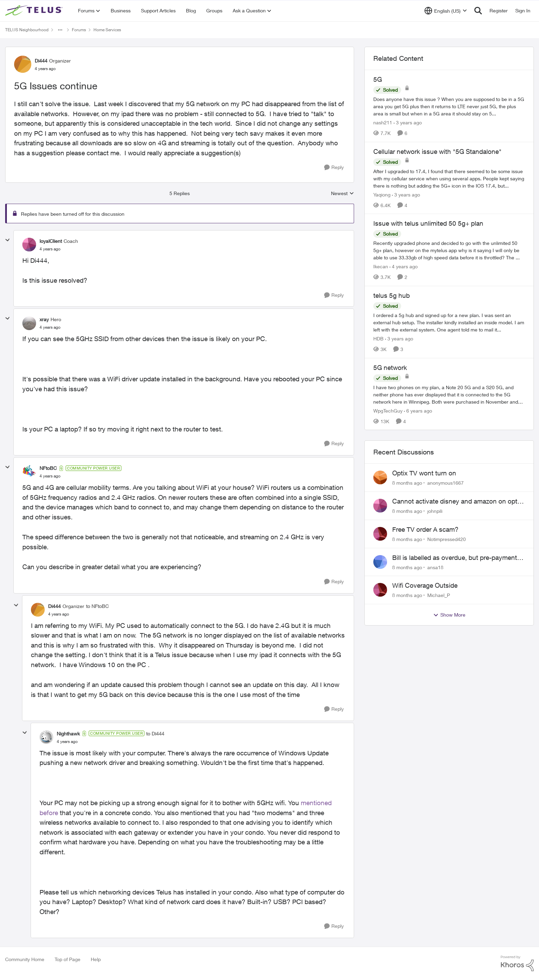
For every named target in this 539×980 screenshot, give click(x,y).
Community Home (25, 959)
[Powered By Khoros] (517, 964)
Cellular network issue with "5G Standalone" (437, 151)
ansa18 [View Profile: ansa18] (435, 567)
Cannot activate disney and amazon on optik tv (457, 502)
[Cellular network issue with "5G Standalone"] (449, 178)
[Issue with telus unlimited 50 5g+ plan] (449, 250)
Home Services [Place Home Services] (107, 30)
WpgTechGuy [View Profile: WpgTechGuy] (388, 410)
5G (378, 79)
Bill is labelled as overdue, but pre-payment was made (455, 558)
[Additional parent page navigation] (60, 30)
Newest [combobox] (343, 194)
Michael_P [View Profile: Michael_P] (439, 595)
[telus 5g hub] (449, 322)
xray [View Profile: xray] (44, 319)
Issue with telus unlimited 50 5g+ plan (428, 223)
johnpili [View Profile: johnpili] (435, 511)
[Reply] (334, 167)
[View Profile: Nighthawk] (46, 737)
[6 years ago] (418, 410)
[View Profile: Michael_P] (380, 590)
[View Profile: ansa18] (380, 562)
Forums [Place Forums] (79, 30)
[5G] (449, 106)
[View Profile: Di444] (23, 64)
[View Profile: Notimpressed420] (380, 534)
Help (96, 959)
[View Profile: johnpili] (380, 506)
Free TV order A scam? (425, 529)
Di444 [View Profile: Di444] (41, 61)
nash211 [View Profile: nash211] (383, 122)
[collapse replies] (8, 240)
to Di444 (155, 734)
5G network (390, 368)
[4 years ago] (404, 266)
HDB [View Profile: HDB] (378, 339)
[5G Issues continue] (50, 249)
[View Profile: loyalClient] (29, 245)
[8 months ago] (407, 483)
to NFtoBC (97, 606)
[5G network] (449, 394)
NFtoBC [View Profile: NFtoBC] (48, 468)
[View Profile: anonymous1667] (380, 477)
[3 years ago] (408, 122)
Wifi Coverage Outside (425, 585)
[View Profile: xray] (29, 323)
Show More (449, 615)
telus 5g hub (392, 295)
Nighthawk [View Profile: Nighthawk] (68, 734)
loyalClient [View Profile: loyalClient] (51, 241)
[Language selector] (446, 11)
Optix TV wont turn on (424, 473)
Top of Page (68, 959)
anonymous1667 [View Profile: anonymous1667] (445, 483)
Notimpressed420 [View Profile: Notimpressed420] (447, 539)
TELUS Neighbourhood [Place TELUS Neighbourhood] (27, 30)
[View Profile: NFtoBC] (29, 472)
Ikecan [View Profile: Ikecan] (381, 266)
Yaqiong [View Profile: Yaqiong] (382, 194)
